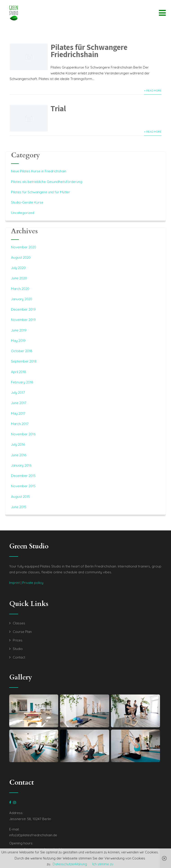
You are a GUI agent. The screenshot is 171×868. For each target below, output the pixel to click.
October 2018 (22, 351)
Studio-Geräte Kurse (27, 202)
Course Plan (22, 632)
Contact (19, 657)
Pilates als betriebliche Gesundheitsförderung (47, 182)
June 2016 (19, 455)
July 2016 (18, 444)
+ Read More (153, 90)
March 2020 (20, 289)
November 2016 (23, 434)
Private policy (33, 583)
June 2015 (19, 507)
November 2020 (24, 247)
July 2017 (18, 393)
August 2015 (20, 497)
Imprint (14, 583)
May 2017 (18, 413)
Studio (18, 649)
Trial (58, 108)
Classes (19, 623)
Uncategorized (23, 213)
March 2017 (20, 424)
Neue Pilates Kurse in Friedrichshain (39, 171)
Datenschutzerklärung (70, 864)
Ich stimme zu (103, 864)
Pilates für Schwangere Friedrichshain (89, 51)
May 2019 (18, 341)
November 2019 (23, 320)
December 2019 (23, 309)
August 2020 (21, 257)
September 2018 (24, 361)
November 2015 (23, 486)
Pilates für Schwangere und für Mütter (41, 192)
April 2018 (19, 372)
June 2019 (19, 330)
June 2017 (19, 403)
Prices (18, 640)
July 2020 (18, 268)
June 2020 (19, 278)
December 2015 (23, 476)
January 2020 (22, 299)
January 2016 (21, 465)
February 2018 (22, 382)
